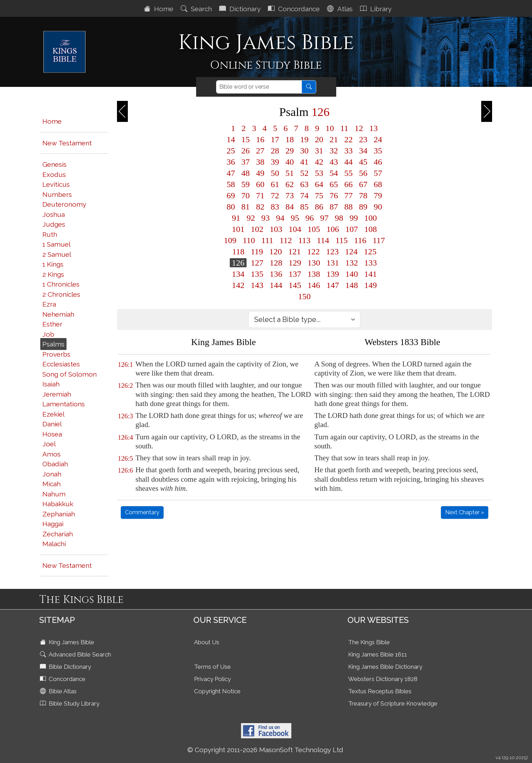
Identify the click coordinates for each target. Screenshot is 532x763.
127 (257, 263)
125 (370, 252)
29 (290, 151)
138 (314, 274)
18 (290, 139)
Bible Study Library (70, 703)
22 (348, 139)
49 (260, 173)
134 (238, 274)
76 (334, 195)
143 (257, 285)
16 (260, 139)
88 (348, 207)
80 (231, 207)
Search (197, 9)
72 (275, 195)
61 (275, 184)
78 (363, 195)
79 (378, 195)
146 (314, 285)
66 (348, 184)
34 (363, 151)
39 (275, 162)
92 (251, 218)
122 (313, 252)
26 (246, 151)
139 (333, 274)
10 (330, 128)
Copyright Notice (217, 691)
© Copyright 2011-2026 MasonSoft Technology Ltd (265, 750)
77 (348, 195)
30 (304, 151)
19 (304, 139)
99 (354, 218)
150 (304, 296)
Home (160, 9)
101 (238, 229)
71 (260, 195)
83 (275, 207)
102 (257, 229)
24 (378, 139)
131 (333, 263)
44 (348, 162)
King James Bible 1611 (378, 654)
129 (295, 263)
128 (276, 263)
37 (246, 162)
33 (348, 151)
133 (371, 263)
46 (378, 162)
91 (236, 218)
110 (249, 240)
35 (378, 151)
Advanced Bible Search (76, 654)
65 (334, 184)
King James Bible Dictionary (385, 667)
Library (377, 9)
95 (295, 218)
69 (231, 195)
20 (319, 139)
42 (319, 162)
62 (290, 184)
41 (304, 162)
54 (334, 173)
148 (352, 285)
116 (360, 240)
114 (323, 240)
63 (304, 184)
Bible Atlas (59, 691)
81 (246, 207)
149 (371, 285)
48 (246, 173)
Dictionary (241, 9)
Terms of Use (212, 667)
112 (286, 240)
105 (314, 229)
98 (339, 218)
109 (230, 240)
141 (371, 274)
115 (342, 240)
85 (304, 207)
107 (352, 229)
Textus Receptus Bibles (380, 691)
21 (334, 139)
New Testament (67, 143)
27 (260, 151)
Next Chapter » (465, 512)
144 (276, 285)
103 (276, 229)
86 (319, 207)
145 (295, 285)
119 (257, 252)
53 (319, 173)
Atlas (341, 9)
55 (348, 173)
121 (295, 252)
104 (295, 229)
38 (260, 162)
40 (290, 162)
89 (363, 207)
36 (231, 162)
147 (333, 285)
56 (363, 173)
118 (238, 252)
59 (246, 184)
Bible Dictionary (66, 667)
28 (275, 151)
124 (351, 252)
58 (231, 184)
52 (304, 173)
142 (238, 285)
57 (378, 173)
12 (359, 128)
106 (333, 229)
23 (363, 139)
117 (379, 240)
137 (295, 274)
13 (374, 128)
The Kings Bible (369, 642)
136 (276, 274)
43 (334, 162)
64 (319, 184)
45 (363, 162)
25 (231, 151)
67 (363, 184)
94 (280, 218)
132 (352, 263)
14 (231, 139)
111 (267, 240)
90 (378, 207)
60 (260, 184)
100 (371, 218)
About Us (207, 642)
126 (238, 263)
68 (378, 184)
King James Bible (68, 642)
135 (257, 274)
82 (260, 207)
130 (314, 263)
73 (290, 195)
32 (334, 151)
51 (290, 173)
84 (290, 207)
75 (319, 195)
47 (231, 173)
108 (371, 229)
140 (352, 274)
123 (332, 252)
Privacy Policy (212, 679)
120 (276, 252)
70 (246, 195)
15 (246, 139)
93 (265, 218)
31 (319, 151)
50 (275, 173)
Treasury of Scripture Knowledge (393, 703)
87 (334, 207)
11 (344, 128)
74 (304, 195)
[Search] (259, 87)
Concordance (295, 9)
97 (324, 218)
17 (275, 139)
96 (310, 218)
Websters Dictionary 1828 (383, 679)
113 (304, 240)
